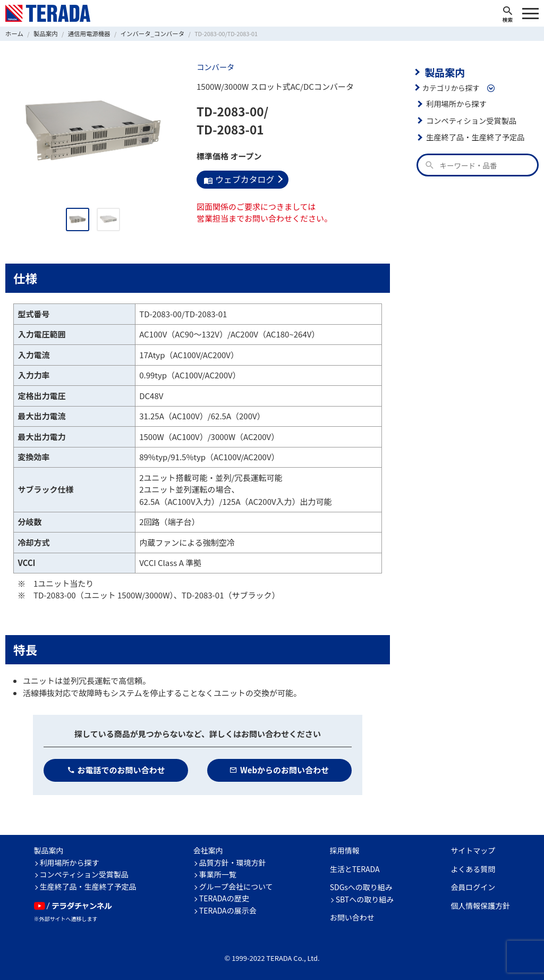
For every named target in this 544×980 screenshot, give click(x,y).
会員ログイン (473, 886)
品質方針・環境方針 (233, 862)
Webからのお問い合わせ (279, 769)
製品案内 (443, 71)
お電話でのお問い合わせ (116, 769)
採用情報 (345, 850)
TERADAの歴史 (224, 898)
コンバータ (215, 66)
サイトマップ (473, 850)
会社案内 (208, 850)
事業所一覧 (218, 874)
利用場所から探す (455, 102)
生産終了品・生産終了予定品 (473, 136)
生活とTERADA (355, 868)
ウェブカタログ (237, 178)
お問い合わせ (352, 917)
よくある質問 (473, 868)
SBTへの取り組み (365, 899)
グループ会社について (236, 886)
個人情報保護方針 (480, 905)
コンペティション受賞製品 (469, 119)
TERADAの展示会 (228, 910)
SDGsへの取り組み (361, 886)
